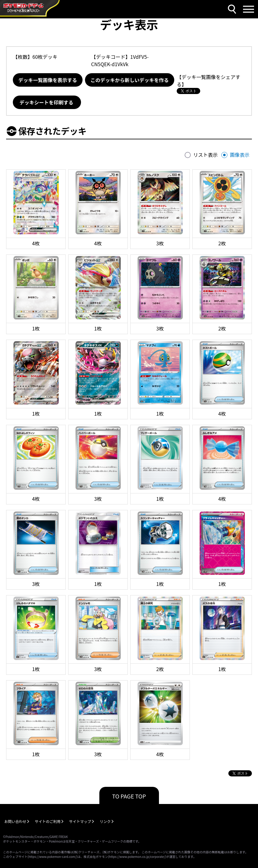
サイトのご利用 (48, 821)
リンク (105, 821)
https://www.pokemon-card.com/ (52, 857)
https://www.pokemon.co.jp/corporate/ (137, 857)
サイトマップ (80, 821)
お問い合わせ (15, 821)
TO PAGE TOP (129, 796)
